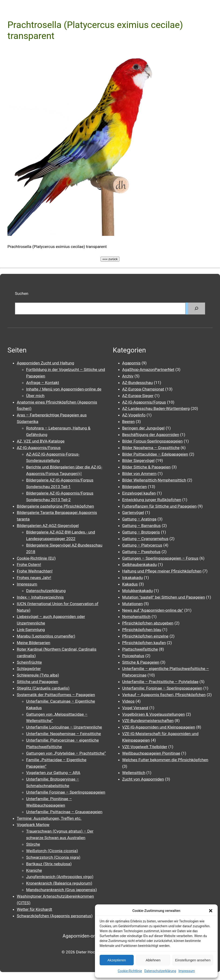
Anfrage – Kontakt (43, 383)
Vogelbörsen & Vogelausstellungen (154, 714)
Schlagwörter (29, 669)
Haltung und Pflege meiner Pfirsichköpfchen (162, 571)
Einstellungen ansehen (193, 960)
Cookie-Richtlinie (130, 971)
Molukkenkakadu (138, 591)
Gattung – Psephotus (141, 552)
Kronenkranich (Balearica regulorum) (59, 883)
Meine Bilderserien (33, 643)
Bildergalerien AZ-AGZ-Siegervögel (48, 526)
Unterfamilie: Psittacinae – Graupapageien (64, 812)
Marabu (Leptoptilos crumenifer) (46, 636)
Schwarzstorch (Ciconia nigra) (53, 857)
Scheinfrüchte (29, 662)
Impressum (187, 971)
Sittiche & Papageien (141, 662)
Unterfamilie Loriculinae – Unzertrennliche (64, 727)
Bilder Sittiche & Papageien (147, 467)
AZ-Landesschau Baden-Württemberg (156, 408)
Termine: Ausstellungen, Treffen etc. (49, 818)
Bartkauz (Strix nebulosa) (49, 864)
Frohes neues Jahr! (34, 578)
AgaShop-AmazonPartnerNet (148, 370)
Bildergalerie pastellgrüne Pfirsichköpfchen (55, 506)
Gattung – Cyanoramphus (145, 539)
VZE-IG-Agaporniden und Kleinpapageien (159, 727)
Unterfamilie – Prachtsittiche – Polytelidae (160, 682)
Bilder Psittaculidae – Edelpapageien (155, 454)
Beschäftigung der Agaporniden (151, 435)
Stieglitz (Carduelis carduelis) (43, 688)
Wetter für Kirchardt (34, 909)
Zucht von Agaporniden (143, 779)
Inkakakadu (133, 578)
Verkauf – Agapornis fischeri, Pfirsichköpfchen (164, 695)
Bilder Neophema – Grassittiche (151, 448)
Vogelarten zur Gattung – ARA (53, 773)
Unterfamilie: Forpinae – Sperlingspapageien (162, 688)
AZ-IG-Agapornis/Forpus (39, 448)
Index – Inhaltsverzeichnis (40, 597)
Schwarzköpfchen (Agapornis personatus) (55, 916)
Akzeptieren (117, 960)
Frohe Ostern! (29, 565)
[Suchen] (196, 309)
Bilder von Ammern (139, 474)
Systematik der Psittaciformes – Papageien (56, 695)
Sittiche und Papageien (37, 682)
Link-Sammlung (31, 630)
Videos (128, 701)
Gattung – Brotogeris (141, 532)
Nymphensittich (136, 617)
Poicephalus (133, 656)
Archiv (128, 376)
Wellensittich (134, 773)
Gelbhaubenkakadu (140, 565)
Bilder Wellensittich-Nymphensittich (154, 480)
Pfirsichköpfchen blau (142, 630)
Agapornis (131, 363)
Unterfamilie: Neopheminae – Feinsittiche (63, 734)
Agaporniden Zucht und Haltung (45, 363)
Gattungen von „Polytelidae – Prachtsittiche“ (66, 753)
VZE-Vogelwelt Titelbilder (145, 747)
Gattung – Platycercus (142, 545)
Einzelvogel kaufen (139, 493)
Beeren (129, 422)
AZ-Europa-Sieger (138, 396)
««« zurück (110, 259)
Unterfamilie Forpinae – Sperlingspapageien (66, 792)
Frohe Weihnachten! (35, 571)
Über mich (35, 396)
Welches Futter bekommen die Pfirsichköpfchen (165, 760)
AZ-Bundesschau (138, 383)
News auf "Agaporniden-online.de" (153, 610)
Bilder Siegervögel (138, 460)
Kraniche (34, 870)
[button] (211, 911)
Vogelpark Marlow (33, 825)
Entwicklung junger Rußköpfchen (152, 500)
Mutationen (133, 604)
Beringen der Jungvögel (143, 428)
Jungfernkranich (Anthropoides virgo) (60, 877)
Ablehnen (153, 960)
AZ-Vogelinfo (134, 415)
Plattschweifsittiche (140, 649)
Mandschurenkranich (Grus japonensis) (61, 890)
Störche (33, 844)
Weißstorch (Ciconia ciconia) (52, 851)
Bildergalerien (135, 487)
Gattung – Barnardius (141, 526)
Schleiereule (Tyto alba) (38, 675)
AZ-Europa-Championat (143, 389)
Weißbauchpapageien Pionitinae (151, 753)
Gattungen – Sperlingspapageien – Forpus (160, 558)
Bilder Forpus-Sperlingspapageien (153, 441)
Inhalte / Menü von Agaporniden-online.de (64, 389)
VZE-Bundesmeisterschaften (148, 721)
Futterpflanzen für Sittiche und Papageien (159, 506)
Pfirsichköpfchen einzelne (145, 636)
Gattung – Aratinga (139, 519)
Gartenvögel (133, 513)
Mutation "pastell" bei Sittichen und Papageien (164, 597)
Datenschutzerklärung (160, 971)
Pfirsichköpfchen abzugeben (148, 623)
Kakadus (130, 584)
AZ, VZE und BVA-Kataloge (41, 441)
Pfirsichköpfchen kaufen (144, 643)
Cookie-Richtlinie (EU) (36, 558)
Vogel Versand (135, 708)
